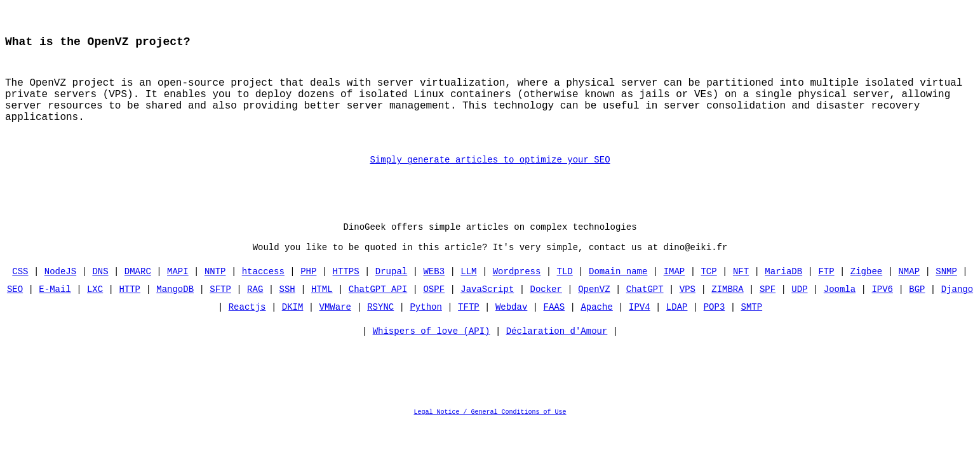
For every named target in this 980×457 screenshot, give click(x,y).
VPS (688, 313)
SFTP (220, 313)
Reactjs (247, 331)
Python (426, 331)
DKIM (293, 331)
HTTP (130, 313)
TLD (565, 295)
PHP (308, 295)
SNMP (946, 295)
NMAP (909, 295)
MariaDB (783, 295)
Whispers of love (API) (432, 358)
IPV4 (640, 331)
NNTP (215, 295)
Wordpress (517, 295)
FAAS (554, 331)
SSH (287, 313)
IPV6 (882, 313)
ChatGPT (645, 313)
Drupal (391, 295)
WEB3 (434, 295)
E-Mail (55, 313)
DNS (101, 295)
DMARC (138, 295)
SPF (768, 313)
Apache (596, 331)
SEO (15, 313)
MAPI (178, 295)
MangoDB (175, 313)
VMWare (335, 331)
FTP (826, 295)
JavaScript (487, 313)
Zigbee (866, 295)
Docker (546, 313)
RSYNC (380, 331)
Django (957, 313)
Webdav (511, 331)
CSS (21, 295)
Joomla (840, 313)
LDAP (677, 331)
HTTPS (346, 295)
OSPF (434, 313)
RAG (255, 313)
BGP (917, 313)
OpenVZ (594, 313)
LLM (468, 295)
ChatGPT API (378, 313)
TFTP (469, 331)
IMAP (675, 295)
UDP (799, 313)
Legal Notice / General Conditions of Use (490, 439)
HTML (322, 313)
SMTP (751, 331)
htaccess (263, 295)
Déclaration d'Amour (557, 358)
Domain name (618, 295)
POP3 (715, 331)
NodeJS (60, 295)
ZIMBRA (727, 313)
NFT (741, 295)
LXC (95, 313)
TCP (708, 295)
